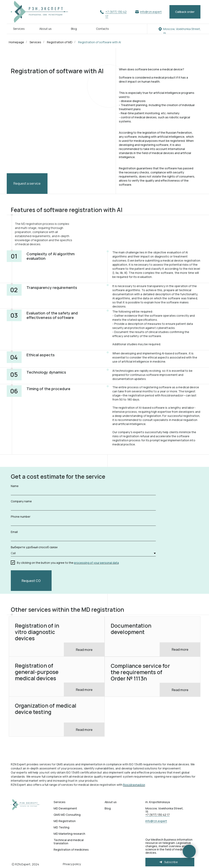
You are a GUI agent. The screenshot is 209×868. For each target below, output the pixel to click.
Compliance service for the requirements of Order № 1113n (140, 672)
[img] (26, 805)
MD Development (65, 808)
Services (19, 29)
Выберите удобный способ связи (34, 547)
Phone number (21, 517)
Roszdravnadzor (134, 785)
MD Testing (61, 827)
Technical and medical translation (69, 842)
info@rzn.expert (151, 12)
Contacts (102, 29)
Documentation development (131, 629)
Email (14, 532)
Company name (21, 501)
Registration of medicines (71, 850)
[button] (185, 12)
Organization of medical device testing (46, 709)
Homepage (16, 42)
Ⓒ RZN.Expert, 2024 (25, 864)
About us (45, 29)
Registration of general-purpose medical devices (37, 672)
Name (15, 486)
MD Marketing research (69, 834)
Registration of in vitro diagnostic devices (37, 632)
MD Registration (65, 821)
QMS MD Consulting (67, 815)
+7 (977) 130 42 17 (158, 815)
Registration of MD (60, 42)
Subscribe (171, 862)
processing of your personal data (96, 563)
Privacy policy (72, 864)
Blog (74, 29)
